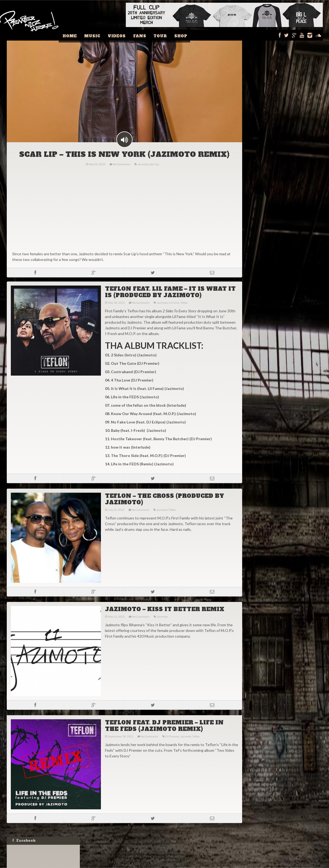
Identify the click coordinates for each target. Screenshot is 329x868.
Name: (259, 274)
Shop (184, 35)
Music (103, 35)
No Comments (121, 173)
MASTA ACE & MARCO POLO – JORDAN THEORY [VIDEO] (283, 372)
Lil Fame (174, 312)
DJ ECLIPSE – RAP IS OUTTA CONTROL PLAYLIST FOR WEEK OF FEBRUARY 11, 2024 (282, 329)
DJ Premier (172, 746)
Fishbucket (198, 864)
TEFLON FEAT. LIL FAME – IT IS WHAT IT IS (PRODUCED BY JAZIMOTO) (170, 301)
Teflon (184, 312)
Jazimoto (143, 173)
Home (83, 35)
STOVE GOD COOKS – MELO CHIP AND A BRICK (284, 345)
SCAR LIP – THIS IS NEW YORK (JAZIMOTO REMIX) (124, 164)
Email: (259, 285)
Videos (126, 35)
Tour (165, 35)
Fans (147, 35)
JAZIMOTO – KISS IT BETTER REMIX (164, 618)
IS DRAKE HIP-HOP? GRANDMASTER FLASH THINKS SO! (285, 358)
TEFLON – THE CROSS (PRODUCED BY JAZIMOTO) (164, 508)
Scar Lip (154, 173)
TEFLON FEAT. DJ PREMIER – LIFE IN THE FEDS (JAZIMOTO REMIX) (164, 735)
